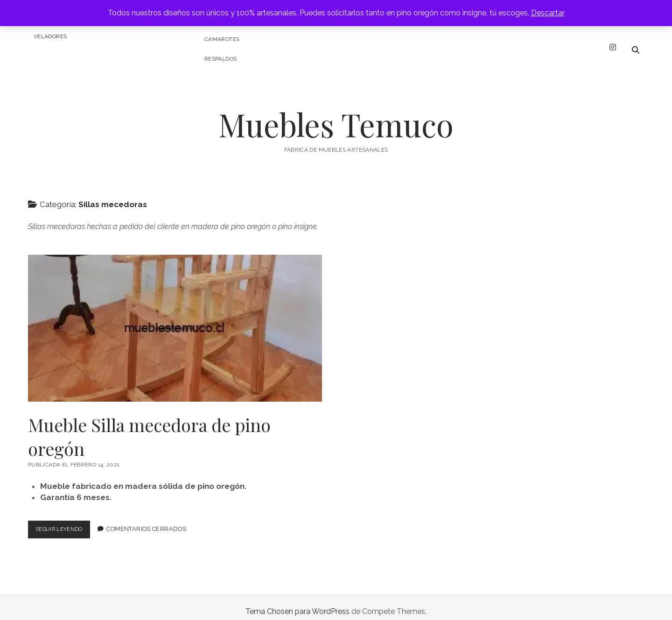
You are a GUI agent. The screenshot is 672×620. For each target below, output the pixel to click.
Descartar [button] (548, 13)
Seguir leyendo (66, 523)
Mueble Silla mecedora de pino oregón (175, 320)
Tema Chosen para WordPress (297, 603)
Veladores (50, 36)
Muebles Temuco (336, 116)
